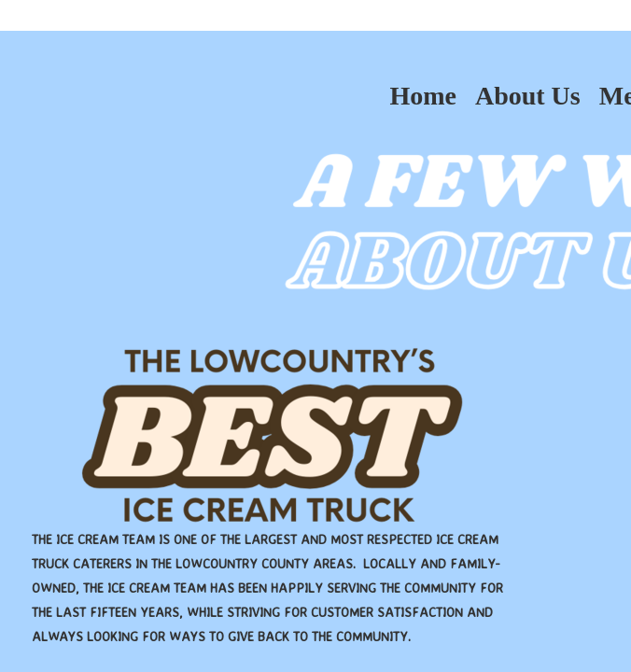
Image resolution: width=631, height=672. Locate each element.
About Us (528, 96)
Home (423, 96)
